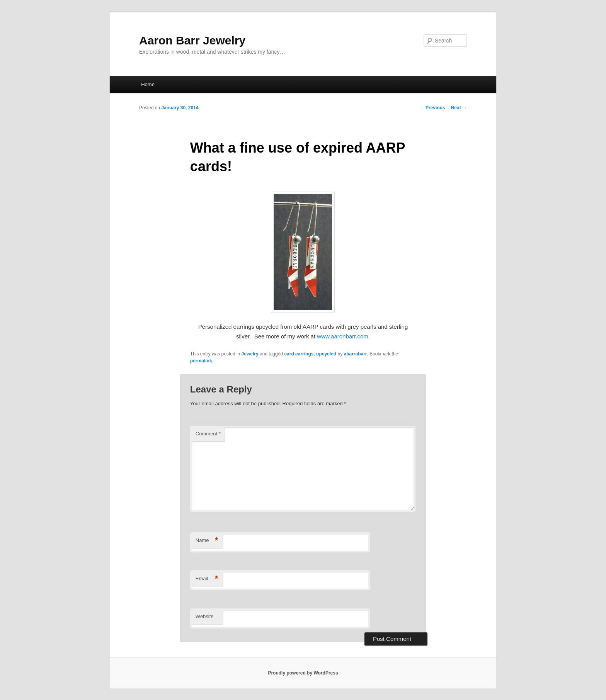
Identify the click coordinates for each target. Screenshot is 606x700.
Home (148, 84)
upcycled (326, 354)
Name (207, 541)
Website (205, 616)
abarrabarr (355, 354)
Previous (432, 108)
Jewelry (250, 354)
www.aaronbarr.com (343, 336)
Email (207, 579)
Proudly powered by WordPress (303, 673)
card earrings (299, 354)
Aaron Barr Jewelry (192, 40)
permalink (201, 361)
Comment (208, 434)
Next (459, 108)
